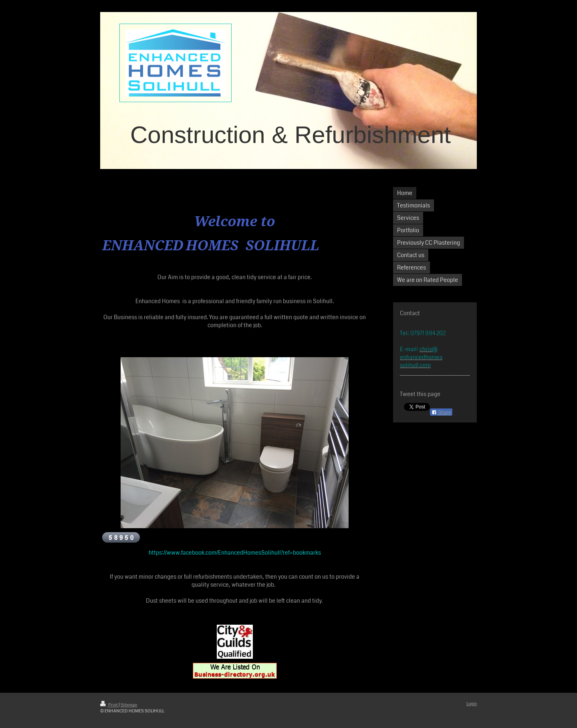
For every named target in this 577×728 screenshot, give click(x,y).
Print (109, 705)
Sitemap (129, 705)
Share (441, 412)
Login (472, 704)
